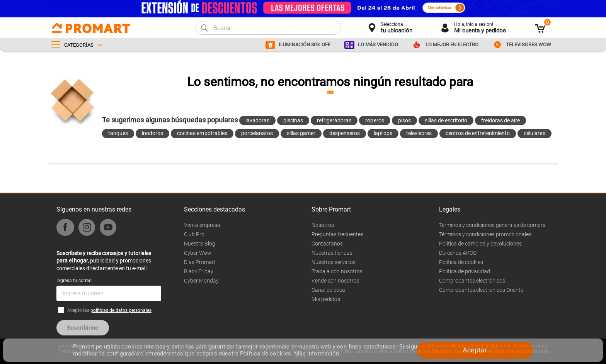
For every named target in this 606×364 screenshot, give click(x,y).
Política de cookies (461, 262)
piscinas (293, 120)
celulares (534, 133)
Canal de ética (328, 290)
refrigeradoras (334, 120)
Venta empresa (202, 225)
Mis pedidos (326, 299)
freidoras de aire (500, 120)
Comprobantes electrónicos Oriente (481, 290)
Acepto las (109, 310)
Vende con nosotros (335, 281)
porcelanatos (257, 133)
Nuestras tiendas (332, 253)
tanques (118, 133)
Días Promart (200, 262)
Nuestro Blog (200, 244)
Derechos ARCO (458, 253)
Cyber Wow (198, 253)
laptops (383, 133)
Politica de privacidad (465, 271)
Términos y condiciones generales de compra (492, 225)
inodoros (152, 133)
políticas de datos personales (121, 310)
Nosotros (323, 225)
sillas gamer (301, 133)
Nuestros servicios (334, 262)
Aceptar (475, 350)
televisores (419, 133)
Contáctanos (327, 244)
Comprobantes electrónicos (472, 281)
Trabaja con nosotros (337, 271)
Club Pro (194, 234)
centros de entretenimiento (478, 133)
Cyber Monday (201, 281)
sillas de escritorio (446, 120)
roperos (374, 120)
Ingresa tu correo (74, 281)
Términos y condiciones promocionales (485, 234)
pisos (404, 120)
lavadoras (257, 120)
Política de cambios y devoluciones (480, 244)
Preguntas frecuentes (337, 234)
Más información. (317, 354)
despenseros (345, 133)
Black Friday (199, 271)
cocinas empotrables (202, 133)
